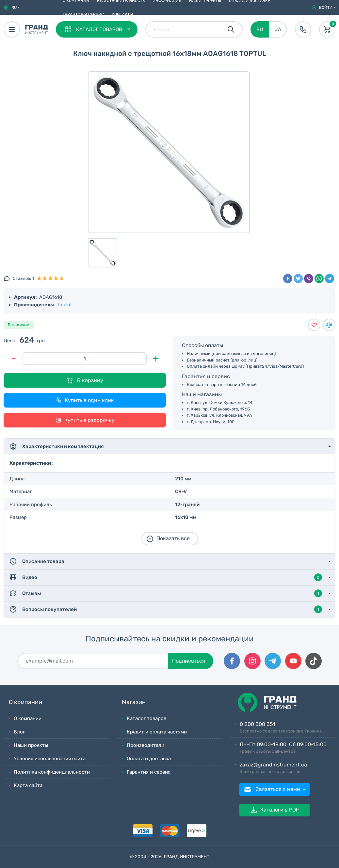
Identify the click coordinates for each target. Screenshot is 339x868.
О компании (28, 718)
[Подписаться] (93, 661)
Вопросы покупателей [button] (166, 609)
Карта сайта (28, 785)
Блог (19, 732)
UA (278, 29)
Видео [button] (166, 577)
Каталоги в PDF (274, 810)
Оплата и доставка (149, 759)
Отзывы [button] (166, 593)
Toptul (64, 305)
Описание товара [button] (37, 561)
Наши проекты (31, 745)
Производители (145, 745)
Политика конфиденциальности (52, 772)
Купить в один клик (85, 400)
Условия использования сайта (50, 759)
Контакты (122, 14)
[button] (12, 8)
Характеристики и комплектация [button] (56, 446)
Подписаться (189, 661)
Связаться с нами (273, 790)
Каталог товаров (146, 718)
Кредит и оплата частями (157, 732)
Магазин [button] (134, 702)
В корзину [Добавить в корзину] (85, 381)
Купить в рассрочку (85, 420)
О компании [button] (25, 702)
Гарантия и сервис (83, 14)
